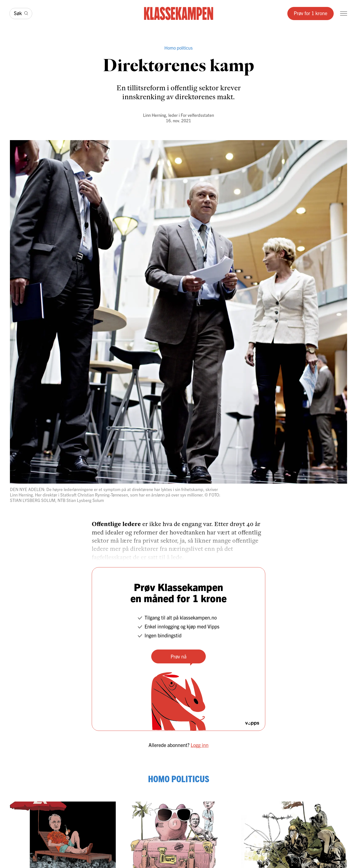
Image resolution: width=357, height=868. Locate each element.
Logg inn (200, 745)
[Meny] (344, 14)
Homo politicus (178, 48)
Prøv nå (178, 656)
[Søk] (21, 14)
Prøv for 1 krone (311, 13)
